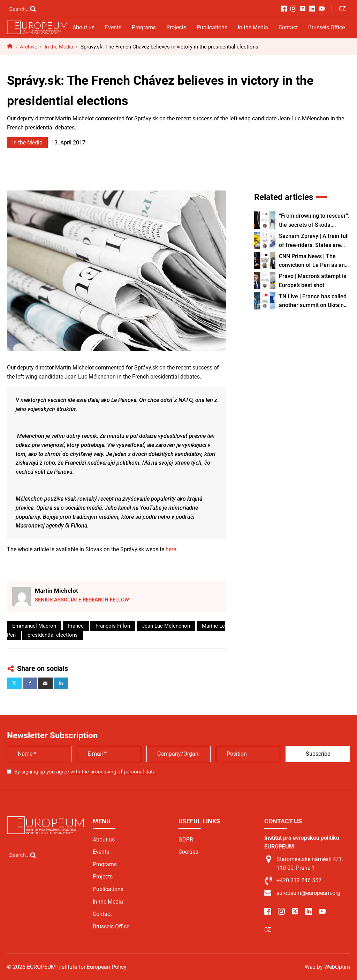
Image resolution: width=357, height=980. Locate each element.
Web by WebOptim (327, 967)
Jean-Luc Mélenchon (166, 626)
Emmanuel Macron (34, 626)
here (171, 549)
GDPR (186, 840)
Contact (288, 27)
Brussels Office (326, 27)
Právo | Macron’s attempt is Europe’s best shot (313, 281)
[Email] (45, 683)
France (76, 626)
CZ (342, 9)
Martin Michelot (56, 591)
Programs (144, 27)
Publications (212, 27)
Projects (176, 27)
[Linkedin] (61, 683)
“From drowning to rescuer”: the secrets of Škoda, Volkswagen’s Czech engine (314, 221)
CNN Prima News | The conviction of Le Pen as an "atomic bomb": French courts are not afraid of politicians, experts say (312, 261)
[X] (14, 683)
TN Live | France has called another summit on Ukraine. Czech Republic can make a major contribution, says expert (314, 301)
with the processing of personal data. (114, 772)
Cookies (188, 852)
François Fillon (113, 626)
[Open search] (23, 9)
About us (83, 27)
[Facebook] (30, 683)
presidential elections (53, 635)
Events (113, 27)
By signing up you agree (86, 772)
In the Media (253, 27)
